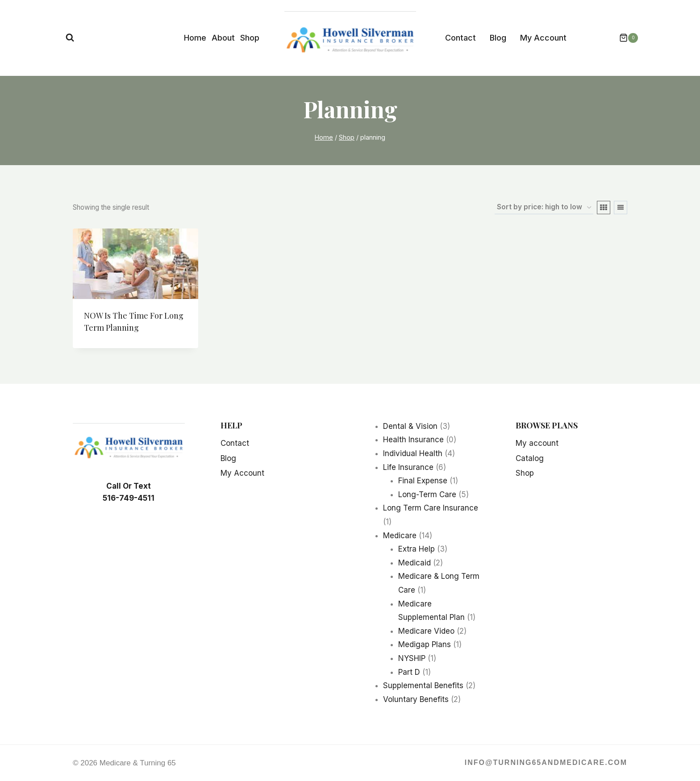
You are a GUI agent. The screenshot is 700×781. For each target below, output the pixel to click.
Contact (460, 38)
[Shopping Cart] (624, 38)
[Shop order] (544, 208)
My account (537, 443)
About (223, 38)
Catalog (530, 458)
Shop (250, 38)
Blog (498, 38)
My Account (543, 38)
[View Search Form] (70, 38)
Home (195, 38)
